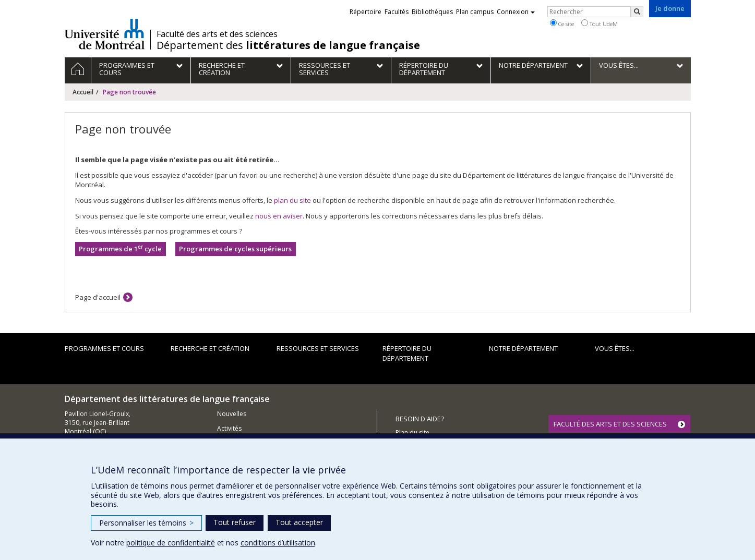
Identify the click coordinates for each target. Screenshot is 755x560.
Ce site (562, 23)
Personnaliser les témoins (146, 523)
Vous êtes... (615, 348)
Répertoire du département (407, 353)
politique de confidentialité (171, 543)
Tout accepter (299, 522)
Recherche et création (210, 348)
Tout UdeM (600, 23)
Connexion (516, 12)
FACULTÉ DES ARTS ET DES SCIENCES (610, 424)
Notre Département (523, 348)
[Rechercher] (637, 12)
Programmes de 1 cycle (120, 248)
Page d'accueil (98, 297)
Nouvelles (232, 414)
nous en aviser (279, 216)
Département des (288, 45)
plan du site (292, 200)
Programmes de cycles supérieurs (235, 249)
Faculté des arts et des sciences (217, 34)
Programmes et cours (104, 348)
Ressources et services (318, 348)
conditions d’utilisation (278, 543)
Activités (229, 428)
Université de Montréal (105, 34)
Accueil (83, 92)
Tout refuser (235, 522)
